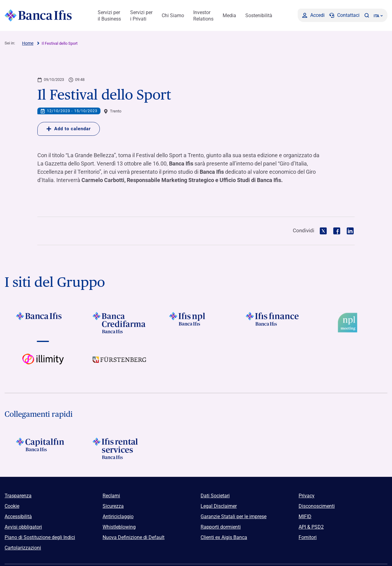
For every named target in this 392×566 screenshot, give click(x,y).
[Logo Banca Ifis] (38, 15)
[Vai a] (43, 323)
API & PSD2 (311, 527)
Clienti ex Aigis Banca (224, 537)
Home (28, 43)
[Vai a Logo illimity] (43, 364)
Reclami (111, 496)
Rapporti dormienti (221, 527)
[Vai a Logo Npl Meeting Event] (349, 323)
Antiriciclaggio (118, 517)
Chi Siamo (173, 15)
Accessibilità (18, 517)
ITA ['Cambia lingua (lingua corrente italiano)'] (378, 16)
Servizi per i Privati (141, 16)
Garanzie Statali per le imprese (234, 517)
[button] (367, 15)
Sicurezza (113, 506)
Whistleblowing (119, 527)
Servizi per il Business (109, 16)
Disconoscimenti (317, 506)
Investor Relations (203, 16)
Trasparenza (18, 496)
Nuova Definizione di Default (134, 537)
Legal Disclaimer (219, 506)
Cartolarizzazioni (23, 548)
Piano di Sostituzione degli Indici (40, 537)
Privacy (307, 496)
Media (229, 15)
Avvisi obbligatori (23, 527)
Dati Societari (215, 496)
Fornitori (308, 537)
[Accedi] (313, 15)
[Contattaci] (344, 15)
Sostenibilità (259, 15)
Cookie (12, 506)
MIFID (305, 517)
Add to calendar (69, 129)
